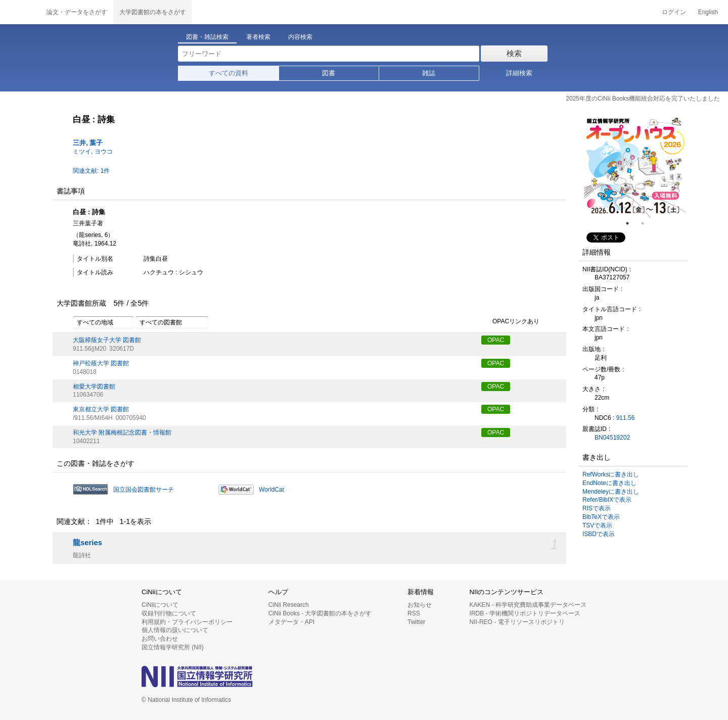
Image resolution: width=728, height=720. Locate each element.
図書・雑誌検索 (207, 37)
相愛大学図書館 (94, 387)
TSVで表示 (597, 525)
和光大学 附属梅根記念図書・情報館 (122, 433)
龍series (87, 543)
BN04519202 (612, 438)
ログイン (674, 12)
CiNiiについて (160, 605)
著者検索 (258, 37)
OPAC (496, 340)
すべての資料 (229, 73)
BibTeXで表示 (601, 517)
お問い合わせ (160, 639)
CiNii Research (289, 605)
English (708, 12)
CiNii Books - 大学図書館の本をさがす (320, 613)
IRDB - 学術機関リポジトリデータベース (525, 613)
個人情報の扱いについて (175, 630)
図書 (329, 73)
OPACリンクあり (510, 322)
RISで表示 (597, 508)
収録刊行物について (169, 613)
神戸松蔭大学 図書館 (101, 363)
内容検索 (300, 37)
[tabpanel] (635, 167)
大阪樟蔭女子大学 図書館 (107, 340)
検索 (514, 53)
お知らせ (420, 605)
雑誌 (429, 73)
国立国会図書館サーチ (144, 490)
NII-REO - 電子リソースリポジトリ (517, 622)
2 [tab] (647, 223)
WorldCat (271, 490)
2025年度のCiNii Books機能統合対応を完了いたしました (643, 99)
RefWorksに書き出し (611, 474)
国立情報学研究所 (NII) (173, 647)
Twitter (416, 622)
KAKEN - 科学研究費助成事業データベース (528, 605)
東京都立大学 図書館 (101, 409)
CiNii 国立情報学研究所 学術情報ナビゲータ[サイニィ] (20, 12)
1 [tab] (631, 223)
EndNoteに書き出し (609, 483)
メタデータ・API (291, 622)
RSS (414, 613)
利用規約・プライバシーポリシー (187, 622)
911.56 (626, 418)
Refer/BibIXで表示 (607, 500)
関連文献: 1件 (91, 171)
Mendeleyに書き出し (611, 492)
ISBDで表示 (599, 534)
